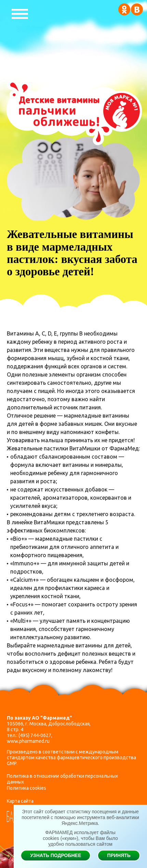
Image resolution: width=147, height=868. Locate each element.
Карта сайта (20, 801)
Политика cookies (26, 788)
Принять (119, 855)
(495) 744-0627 (35, 735)
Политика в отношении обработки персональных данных (62, 779)
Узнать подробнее (56, 855)
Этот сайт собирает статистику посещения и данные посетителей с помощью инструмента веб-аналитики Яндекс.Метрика (80, 817)
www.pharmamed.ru (28, 741)
